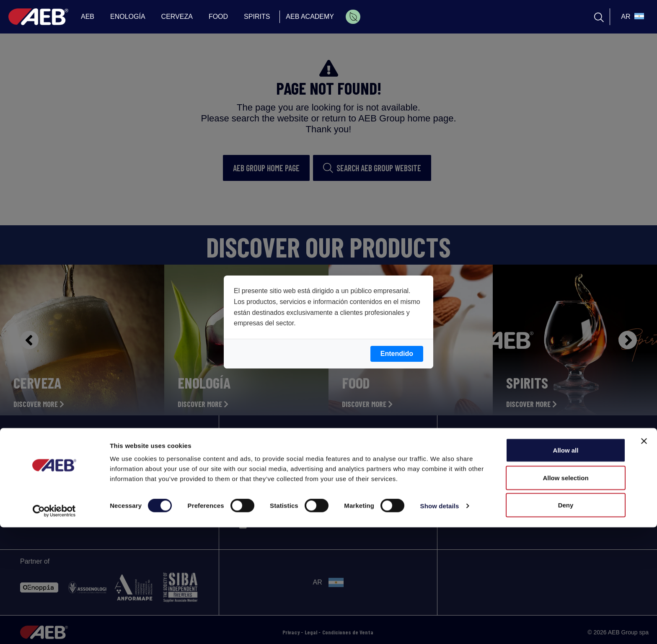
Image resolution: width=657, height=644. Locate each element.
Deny (566, 622)
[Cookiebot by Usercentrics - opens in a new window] (54, 628)
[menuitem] (353, 17)
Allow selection (565, 594)
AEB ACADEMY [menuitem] (310, 17)
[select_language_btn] (631, 17)
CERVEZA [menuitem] (177, 17)
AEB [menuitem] (88, 17)
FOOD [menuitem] (218, 17)
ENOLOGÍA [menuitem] (128, 17)
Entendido (397, 354)
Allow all (566, 567)
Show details (440, 622)
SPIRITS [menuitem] (257, 17)
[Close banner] (644, 558)
